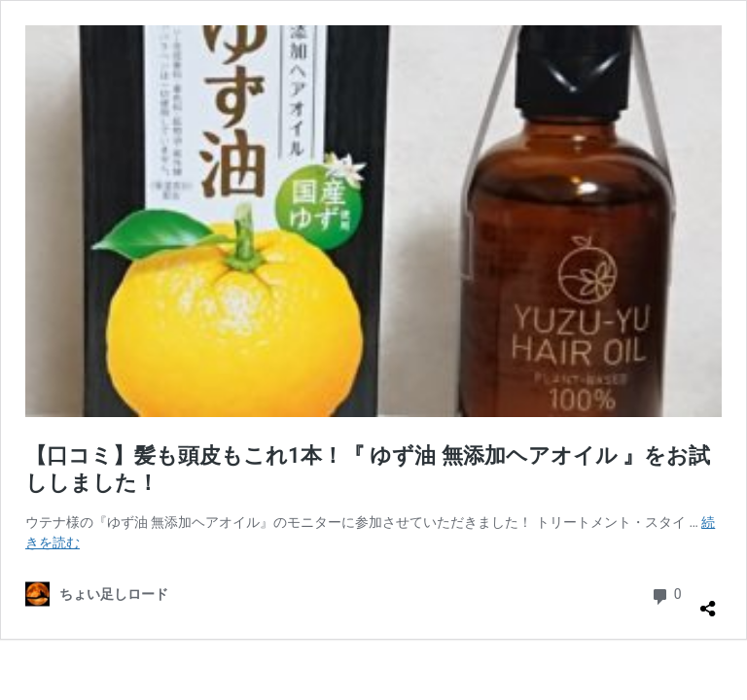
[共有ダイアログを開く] (708, 601)
